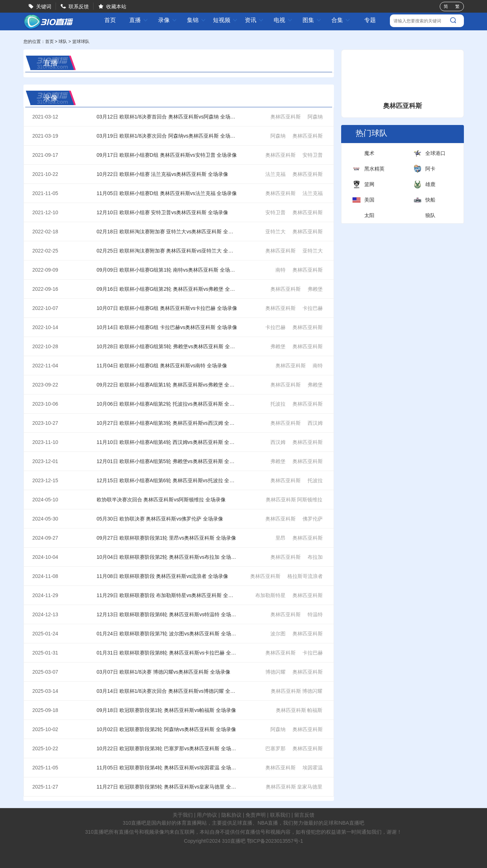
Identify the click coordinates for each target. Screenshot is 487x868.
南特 (281, 270)
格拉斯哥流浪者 (305, 576)
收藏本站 (116, 7)
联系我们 (280, 815)
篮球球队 (81, 42)
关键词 (44, 7)
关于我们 (183, 815)
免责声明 (256, 815)
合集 (341, 20)
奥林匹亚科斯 (286, 117)
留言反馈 (304, 815)
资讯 (254, 20)
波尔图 (278, 634)
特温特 (315, 614)
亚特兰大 (275, 232)
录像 (168, 20)
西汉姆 (315, 423)
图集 (312, 20)
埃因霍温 (313, 768)
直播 (139, 20)
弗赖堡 (315, 289)
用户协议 (207, 815)
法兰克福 (275, 174)
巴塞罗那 (275, 748)
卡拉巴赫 (313, 308)
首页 (110, 20)
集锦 (196, 20)
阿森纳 (315, 117)
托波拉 (278, 404)
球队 (63, 42)
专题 (370, 20)
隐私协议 (231, 815)
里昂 (281, 538)
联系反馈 (79, 7)
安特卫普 (313, 155)
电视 (283, 20)
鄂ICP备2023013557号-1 (275, 841)
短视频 (225, 20)
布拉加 (315, 557)
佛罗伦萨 (313, 519)
